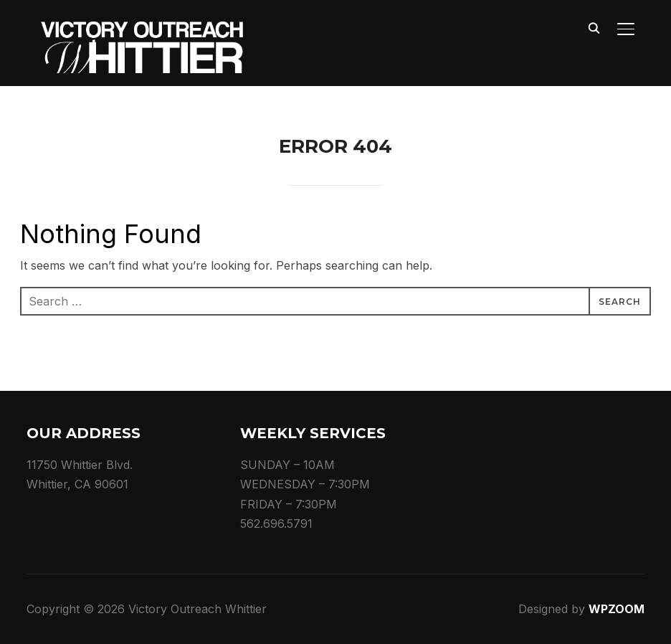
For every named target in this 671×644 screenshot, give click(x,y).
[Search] (594, 27)
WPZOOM (617, 609)
